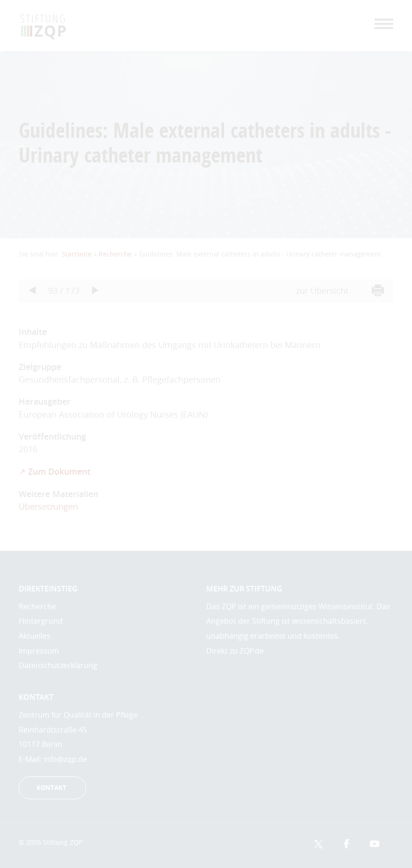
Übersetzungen (48, 507)
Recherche (115, 254)
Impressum (39, 651)
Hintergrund (41, 621)
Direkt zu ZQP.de (235, 651)
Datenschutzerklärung (58, 665)
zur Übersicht (322, 291)
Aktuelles (35, 636)
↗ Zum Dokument (54, 472)
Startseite (77, 254)
